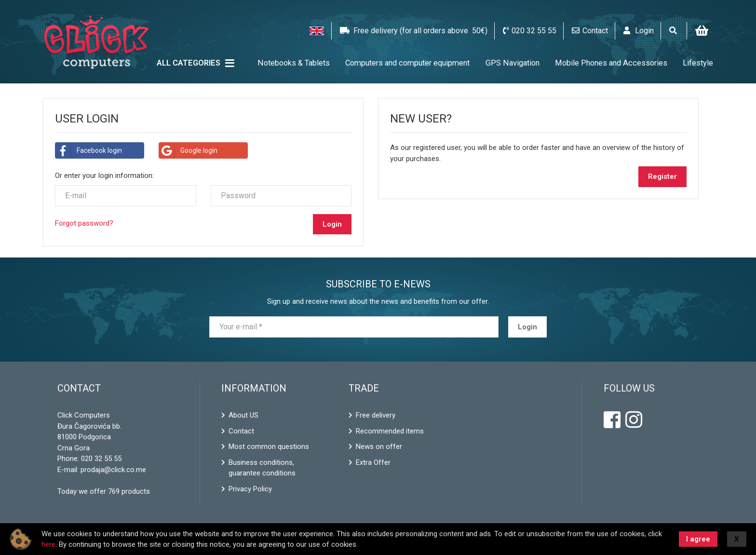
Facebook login (89, 150)
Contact (241, 431)
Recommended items (390, 431)
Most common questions (269, 447)
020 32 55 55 (101, 459)
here (48, 544)
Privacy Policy (250, 489)
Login (527, 327)
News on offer (379, 447)
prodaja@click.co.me (113, 470)
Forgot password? (84, 223)
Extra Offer (373, 462)
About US (243, 415)
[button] (317, 31)
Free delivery (376, 415)
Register (662, 176)
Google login (188, 150)
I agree (698, 539)
